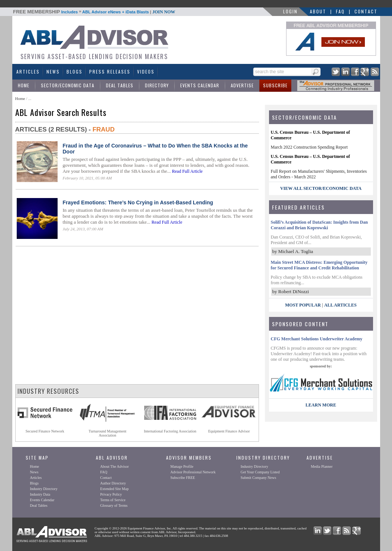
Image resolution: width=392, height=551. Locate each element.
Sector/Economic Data (68, 85)
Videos (146, 72)
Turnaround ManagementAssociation (107, 433)
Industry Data (40, 494)
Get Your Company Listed (260, 472)
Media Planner (322, 466)
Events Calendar (200, 85)
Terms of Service (113, 500)
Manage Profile (182, 466)
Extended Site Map (115, 489)
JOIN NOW (164, 12)
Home (24, 85)
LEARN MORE (321, 405)
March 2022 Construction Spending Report (309, 147)
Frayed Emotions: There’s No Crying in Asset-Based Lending (138, 202)
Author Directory (113, 483)
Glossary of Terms (114, 505)
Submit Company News (259, 478)
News (53, 72)
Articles (28, 72)
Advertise (242, 85)
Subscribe (275, 85)
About (318, 11)
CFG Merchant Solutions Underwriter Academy (317, 339)
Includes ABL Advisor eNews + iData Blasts (94, 12)
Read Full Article (187, 171)
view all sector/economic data (321, 188)
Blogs (74, 72)
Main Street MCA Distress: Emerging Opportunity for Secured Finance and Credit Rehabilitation (319, 265)
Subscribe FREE (183, 478)
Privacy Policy (111, 494)
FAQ (340, 11)
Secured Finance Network (45, 431)
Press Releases (110, 72)
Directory (157, 85)
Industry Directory (44, 489)
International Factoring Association (170, 431)
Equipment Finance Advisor (229, 431)
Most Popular (303, 305)
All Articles (340, 305)
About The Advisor (115, 466)
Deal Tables (120, 85)
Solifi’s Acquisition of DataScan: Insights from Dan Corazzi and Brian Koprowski (319, 225)
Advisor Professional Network (193, 472)
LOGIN (290, 11)
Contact (366, 11)
